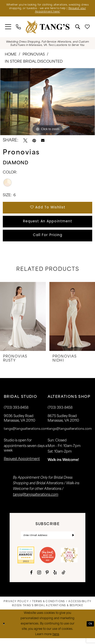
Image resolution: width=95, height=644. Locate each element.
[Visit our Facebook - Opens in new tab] (31, 578)
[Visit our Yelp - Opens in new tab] (55, 578)
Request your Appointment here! (48, 13)
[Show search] (78, 28)
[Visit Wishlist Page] (87, 28)
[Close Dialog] (4, 630)
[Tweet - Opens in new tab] (25, 141)
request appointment (22, 464)
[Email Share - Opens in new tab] (43, 141)
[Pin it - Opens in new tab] (34, 141)
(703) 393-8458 (60, 413)
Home (11, 56)
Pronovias (34, 56)
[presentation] (23, 321)
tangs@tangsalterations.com (26, 434)
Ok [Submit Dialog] (90, 630)
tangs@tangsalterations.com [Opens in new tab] (36, 500)
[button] (8, 28)
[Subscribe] (73, 541)
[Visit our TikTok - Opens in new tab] (63, 578)
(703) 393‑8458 (16, 413)
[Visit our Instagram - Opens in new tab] (39, 578)
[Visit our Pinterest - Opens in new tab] (47, 578)
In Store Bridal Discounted (34, 63)
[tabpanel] (48, 103)
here (56, 640)
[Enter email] (48, 541)
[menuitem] (8, 28)
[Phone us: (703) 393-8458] (18, 28)
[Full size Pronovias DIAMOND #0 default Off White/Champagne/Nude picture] (48, 103)
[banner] (48, 28)
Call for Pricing (48, 240)
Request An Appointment (48, 225)
